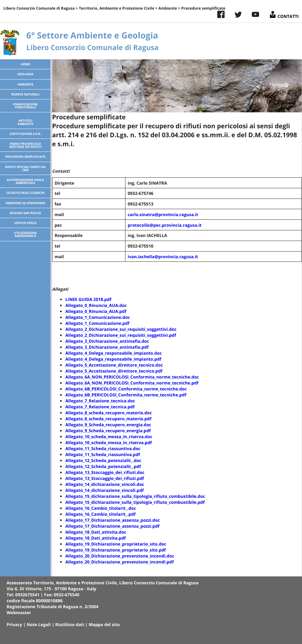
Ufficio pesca (25, 223)
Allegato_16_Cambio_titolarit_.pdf (100, 514)
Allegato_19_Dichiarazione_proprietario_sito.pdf (116, 550)
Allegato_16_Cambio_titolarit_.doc (101, 508)
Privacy (14, 624)
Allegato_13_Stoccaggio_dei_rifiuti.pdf (105, 478)
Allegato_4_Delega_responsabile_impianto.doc (114, 353)
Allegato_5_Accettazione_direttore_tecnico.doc (114, 365)
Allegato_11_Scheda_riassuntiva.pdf (103, 454)
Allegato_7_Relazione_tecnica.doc (100, 401)
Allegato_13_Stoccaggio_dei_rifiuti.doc (105, 472)
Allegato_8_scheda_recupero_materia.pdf (108, 419)
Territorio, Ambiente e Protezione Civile (117, 8)
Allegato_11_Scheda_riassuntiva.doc (103, 448)
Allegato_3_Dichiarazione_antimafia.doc (107, 341)
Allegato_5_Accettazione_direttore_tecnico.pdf (114, 371)
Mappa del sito (104, 624)
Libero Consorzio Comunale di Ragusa (39, 8)
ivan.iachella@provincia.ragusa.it (163, 257)
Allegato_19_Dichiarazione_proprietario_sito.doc (116, 544)
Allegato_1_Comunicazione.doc (98, 317)
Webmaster (19, 613)
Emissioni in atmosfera (25, 203)
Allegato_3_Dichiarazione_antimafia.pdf (107, 347)
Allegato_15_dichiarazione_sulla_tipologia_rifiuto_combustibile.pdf (135, 502)
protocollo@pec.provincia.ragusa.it (165, 225)
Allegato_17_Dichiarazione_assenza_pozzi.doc (113, 520)
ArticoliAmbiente (25, 122)
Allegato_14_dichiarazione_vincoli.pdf (105, 490)
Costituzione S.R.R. (25, 134)
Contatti (284, 14)
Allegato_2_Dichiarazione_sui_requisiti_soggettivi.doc (121, 329)
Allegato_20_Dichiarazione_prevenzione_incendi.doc (120, 556)
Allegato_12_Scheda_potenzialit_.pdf (103, 466)
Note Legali (38, 624)
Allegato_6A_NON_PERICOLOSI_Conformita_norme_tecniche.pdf (132, 383)
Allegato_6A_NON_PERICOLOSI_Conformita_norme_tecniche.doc (132, 377)
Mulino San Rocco (25, 213)
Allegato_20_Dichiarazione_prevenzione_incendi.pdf (119, 562)
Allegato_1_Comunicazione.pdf (97, 323)
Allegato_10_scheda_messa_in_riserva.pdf (109, 442)
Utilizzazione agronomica (25, 234)
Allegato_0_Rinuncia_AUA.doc (96, 305)
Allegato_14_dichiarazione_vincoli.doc (105, 484)
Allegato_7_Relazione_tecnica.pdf (100, 407)
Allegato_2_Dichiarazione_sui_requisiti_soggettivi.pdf (121, 335)
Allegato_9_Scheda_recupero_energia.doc (108, 425)
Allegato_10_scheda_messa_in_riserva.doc (109, 437)
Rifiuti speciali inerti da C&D (25, 168)
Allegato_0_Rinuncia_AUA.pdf (96, 311)
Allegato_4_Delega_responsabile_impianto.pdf (113, 359)
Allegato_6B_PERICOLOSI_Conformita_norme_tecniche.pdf (126, 395)
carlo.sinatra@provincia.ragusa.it (163, 214)
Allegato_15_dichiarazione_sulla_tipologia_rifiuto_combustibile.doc (135, 496)
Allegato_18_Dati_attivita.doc (96, 532)
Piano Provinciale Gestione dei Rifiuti (26, 145)
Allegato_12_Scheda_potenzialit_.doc (103, 460)
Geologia (26, 74)
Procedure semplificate (25, 157)
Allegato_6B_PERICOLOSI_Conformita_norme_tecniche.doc (126, 389)
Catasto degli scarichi (26, 193)
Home (25, 64)
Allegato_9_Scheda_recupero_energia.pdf (108, 431)
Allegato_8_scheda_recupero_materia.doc (109, 413)
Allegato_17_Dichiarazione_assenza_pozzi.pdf (113, 526)
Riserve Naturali (26, 94)
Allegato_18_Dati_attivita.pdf (96, 538)
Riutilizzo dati (70, 624)
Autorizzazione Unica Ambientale (25, 181)
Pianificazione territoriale (25, 106)
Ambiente (168, 8)
